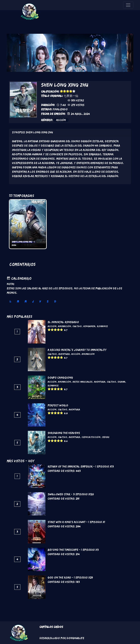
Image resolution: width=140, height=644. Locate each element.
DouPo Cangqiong (60, 378)
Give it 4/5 (71, 91)
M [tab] (18, 301)
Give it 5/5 (74, 91)
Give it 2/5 (65, 91)
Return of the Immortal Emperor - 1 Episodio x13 (81, 466)
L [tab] (10, 301)
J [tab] (33, 301)
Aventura (64, 354)
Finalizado (60, 109)
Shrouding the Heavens (64, 433)
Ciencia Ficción (91, 437)
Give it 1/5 (62, 91)
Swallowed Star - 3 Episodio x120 (71, 494)
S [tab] (48, 301)
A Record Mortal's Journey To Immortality (77, 350)
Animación (64, 326)
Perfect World (58, 405)
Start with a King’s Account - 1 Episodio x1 (76, 522)
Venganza (89, 326)
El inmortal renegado (63, 322)
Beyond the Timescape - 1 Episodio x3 (73, 550)
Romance (102, 326)
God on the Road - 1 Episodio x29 (70, 578)
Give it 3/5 (68, 91)
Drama (121, 382)
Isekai (106, 437)
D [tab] (55, 301)
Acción (61, 120)
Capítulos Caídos (51, 627)
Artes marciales (82, 382)
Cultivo (77, 326)
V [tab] (40, 301)
